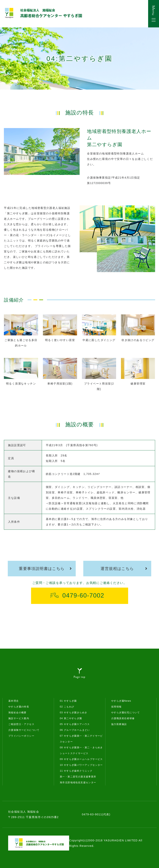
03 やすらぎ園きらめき (73, 713)
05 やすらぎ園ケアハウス (75, 724)
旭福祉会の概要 (17, 713)
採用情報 (116, 707)
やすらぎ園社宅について (126, 713)
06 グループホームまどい (75, 730)
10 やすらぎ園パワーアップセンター (81, 765)
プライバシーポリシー (21, 736)
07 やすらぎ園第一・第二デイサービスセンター (81, 739)
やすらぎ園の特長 (19, 707)
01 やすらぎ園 (68, 701)
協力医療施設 (119, 724)
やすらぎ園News (121, 701)
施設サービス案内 (19, 718)
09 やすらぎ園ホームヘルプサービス (81, 759)
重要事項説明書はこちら (42, 569)
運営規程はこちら (117, 569)
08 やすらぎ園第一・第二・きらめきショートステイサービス (81, 750)
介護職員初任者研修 (123, 718)
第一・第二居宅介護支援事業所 (78, 777)
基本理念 (14, 701)
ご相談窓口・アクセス (21, 724)
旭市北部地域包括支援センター (78, 783)
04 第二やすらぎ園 (71, 718)
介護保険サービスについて (24, 730)
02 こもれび (67, 707)
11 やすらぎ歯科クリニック (76, 771)
